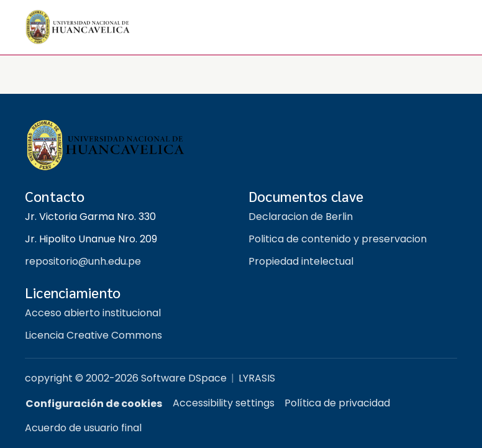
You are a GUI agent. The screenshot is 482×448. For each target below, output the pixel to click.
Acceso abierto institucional (93, 313)
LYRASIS (257, 378)
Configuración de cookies (94, 404)
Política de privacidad (337, 403)
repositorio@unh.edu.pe (83, 261)
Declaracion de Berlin (301, 217)
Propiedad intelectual (301, 261)
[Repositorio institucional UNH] (241, 146)
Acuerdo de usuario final (83, 428)
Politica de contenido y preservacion (338, 239)
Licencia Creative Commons (93, 335)
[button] (78, 27)
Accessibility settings (224, 403)
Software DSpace (184, 378)
